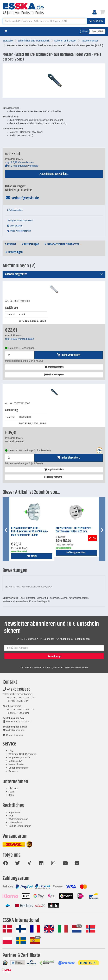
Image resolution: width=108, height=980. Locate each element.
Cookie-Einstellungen (20, 826)
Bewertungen (14, 252)
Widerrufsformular (18, 819)
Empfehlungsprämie (19, 757)
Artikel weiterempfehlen (19, 231)
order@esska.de (13, 730)
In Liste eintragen (54, 375)
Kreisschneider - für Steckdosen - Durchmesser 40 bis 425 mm (74, 530)
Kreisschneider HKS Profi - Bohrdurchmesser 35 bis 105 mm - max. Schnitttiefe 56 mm (30, 532)
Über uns (13, 788)
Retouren (14, 771)
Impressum (14, 812)
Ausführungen (30, 244)
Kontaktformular (13, 735)
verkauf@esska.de (22, 198)
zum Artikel (32, 556)
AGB (11, 816)
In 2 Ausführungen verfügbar (22, 166)
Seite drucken (15, 226)
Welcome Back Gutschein (22, 754)
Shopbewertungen (18, 768)
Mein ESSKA (15, 761)
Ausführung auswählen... (54, 174)
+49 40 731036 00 (16, 690)
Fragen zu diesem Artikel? (20, 221)
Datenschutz (15, 822)
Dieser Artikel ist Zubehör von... (63, 244)
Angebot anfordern (54, 367)
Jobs (11, 795)
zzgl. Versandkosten (20, 162)
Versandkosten (17, 764)
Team (11, 792)
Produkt (11, 244)
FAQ (11, 751)
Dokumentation (15, 210)
